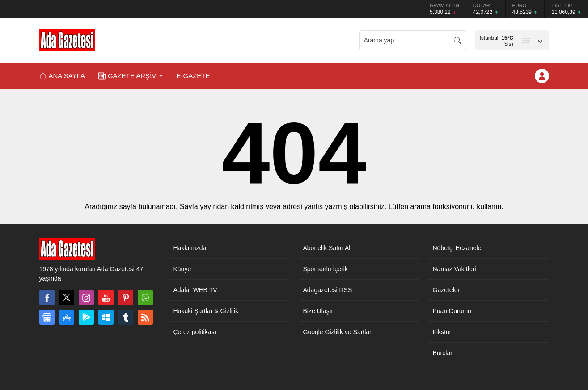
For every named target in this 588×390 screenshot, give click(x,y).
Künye (182, 269)
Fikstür (442, 332)
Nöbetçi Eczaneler (458, 248)
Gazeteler (446, 290)
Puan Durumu (452, 311)
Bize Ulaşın (319, 311)
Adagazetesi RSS (328, 290)
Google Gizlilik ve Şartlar (337, 332)
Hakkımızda (190, 248)
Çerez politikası (195, 332)
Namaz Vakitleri (455, 269)
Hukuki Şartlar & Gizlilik (206, 311)
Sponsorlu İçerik (326, 269)
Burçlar (443, 353)
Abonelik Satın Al (327, 248)
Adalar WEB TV (195, 290)
